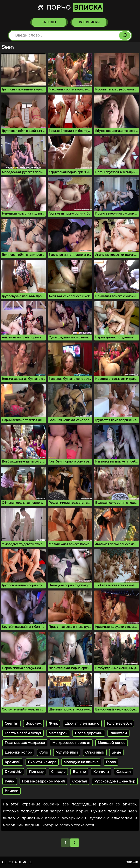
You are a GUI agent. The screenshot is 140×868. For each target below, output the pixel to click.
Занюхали (118, 733)
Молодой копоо (112, 743)
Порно (70, 8)
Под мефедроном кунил (43, 781)
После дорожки (89, 733)
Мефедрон (58, 733)
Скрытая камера (42, 762)
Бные (116, 752)
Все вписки (89, 22)
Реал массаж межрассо (25, 743)
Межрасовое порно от (71, 743)
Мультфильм (67, 752)
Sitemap (132, 862)
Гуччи (10, 781)
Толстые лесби (119, 724)
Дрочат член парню (82, 724)
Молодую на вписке (81, 762)
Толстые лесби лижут (23, 733)
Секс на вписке (17, 862)
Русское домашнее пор (115, 781)
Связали (124, 772)
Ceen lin (11, 724)
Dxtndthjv (13, 772)
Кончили (101, 772)
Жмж (53, 724)
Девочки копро (18, 752)
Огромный (95, 752)
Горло (111, 762)
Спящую (58, 772)
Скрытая (80, 781)
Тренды (49, 22)
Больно (79, 772)
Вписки (12, 791)
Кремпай (13, 762)
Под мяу (36, 772)
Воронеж (33, 724)
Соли (44, 752)
